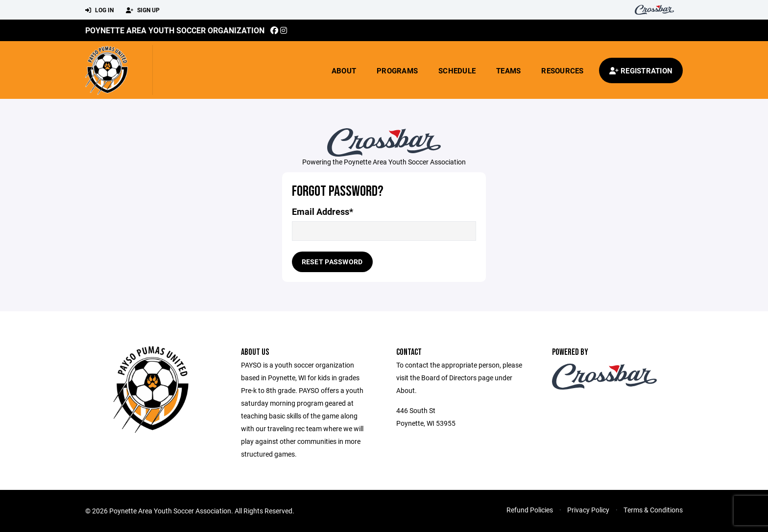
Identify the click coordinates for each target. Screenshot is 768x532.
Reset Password (332, 262)
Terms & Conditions (653, 510)
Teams (508, 70)
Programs (397, 70)
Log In (99, 10)
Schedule (457, 70)
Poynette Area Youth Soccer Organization (175, 30)
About (344, 70)
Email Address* (323, 212)
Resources (562, 70)
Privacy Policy (588, 510)
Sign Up (143, 10)
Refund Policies (530, 510)
